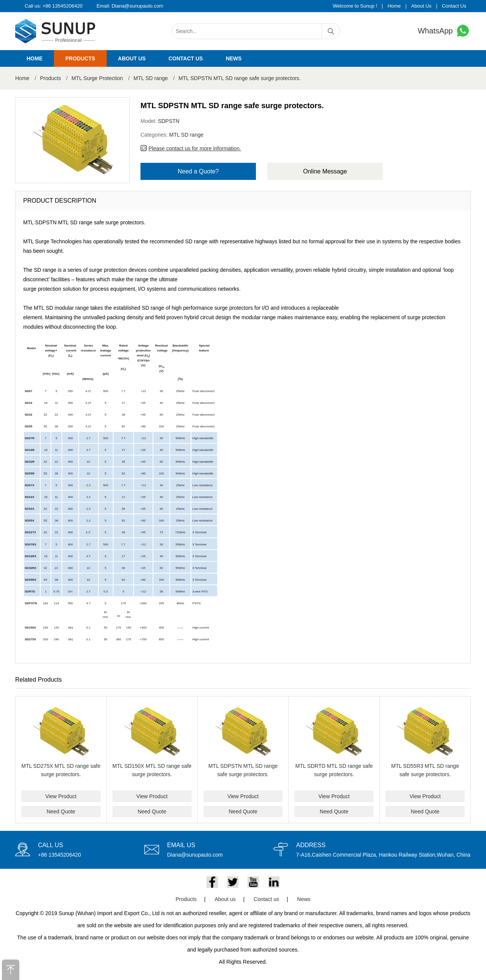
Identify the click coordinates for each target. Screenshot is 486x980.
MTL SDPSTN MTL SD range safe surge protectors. (240, 78)
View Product (61, 796)
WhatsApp (444, 31)
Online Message (325, 171)
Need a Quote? (198, 171)
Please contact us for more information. (195, 148)
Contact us (186, 58)
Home (394, 6)
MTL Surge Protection (97, 78)
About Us (421, 6)
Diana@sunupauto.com (137, 6)
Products (80, 58)
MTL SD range (151, 78)
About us (132, 58)
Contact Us (454, 6)
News (234, 58)
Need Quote (61, 811)
